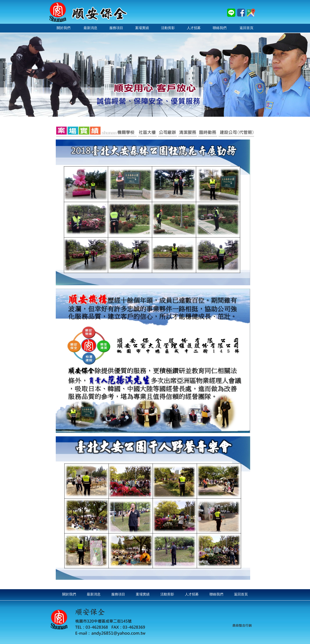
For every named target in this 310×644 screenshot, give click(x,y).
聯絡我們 (216, 594)
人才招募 (192, 594)
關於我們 (69, 594)
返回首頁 (241, 594)
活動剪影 (167, 594)
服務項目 (118, 594)
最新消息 (94, 594)
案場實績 (143, 594)
